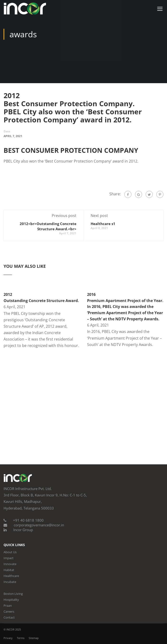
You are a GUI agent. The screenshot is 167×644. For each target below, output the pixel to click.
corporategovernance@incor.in (39, 525)
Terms (21, 638)
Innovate (10, 564)
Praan (8, 606)
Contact (9, 617)
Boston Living (13, 594)
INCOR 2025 (14, 629)
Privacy (8, 638)
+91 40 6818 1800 (28, 520)
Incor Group (23, 530)
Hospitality (11, 600)
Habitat (9, 570)
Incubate (10, 582)
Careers (9, 611)
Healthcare (11, 576)
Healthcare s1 (103, 224)
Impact (9, 558)
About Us (10, 552)
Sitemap (34, 638)
